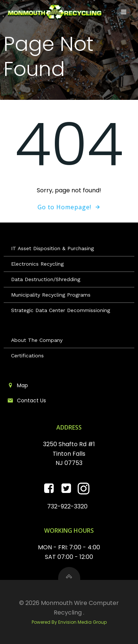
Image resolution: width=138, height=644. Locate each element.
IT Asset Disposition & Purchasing (52, 248)
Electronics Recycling (37, 264)
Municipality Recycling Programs (51, 295)
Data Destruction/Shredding (46, 279)
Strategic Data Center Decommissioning (61, 310)
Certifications (27, 356)
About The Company (37, 340)
